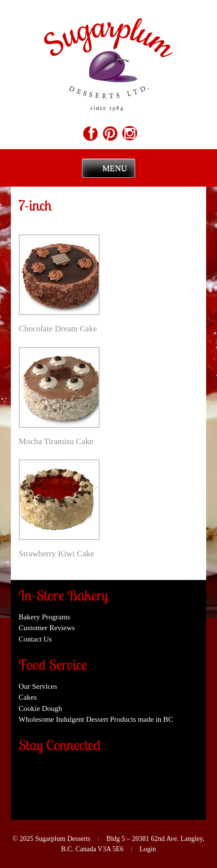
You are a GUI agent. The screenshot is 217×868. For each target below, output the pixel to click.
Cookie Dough (40, 708)
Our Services (38, 686)
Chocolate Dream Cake (58, 329)
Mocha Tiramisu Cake (56, 441)
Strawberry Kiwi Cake (56, 554)
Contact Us (35, 639)
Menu (114, 168)
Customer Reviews (47, 628)
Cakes (28, 697)
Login (148, 849)
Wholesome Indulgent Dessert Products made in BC (96, 719)
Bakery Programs (45, 617)
